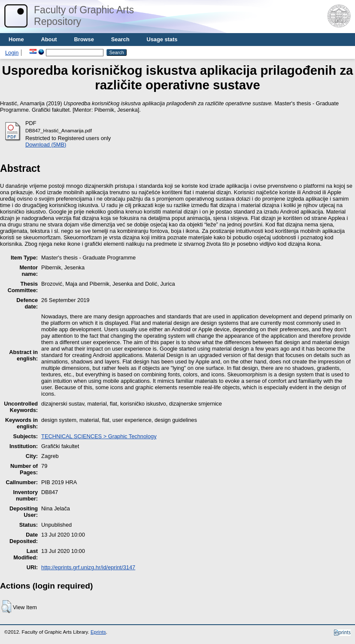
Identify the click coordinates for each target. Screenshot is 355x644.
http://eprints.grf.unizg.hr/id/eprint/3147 (88, 567)
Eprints (98, 632)
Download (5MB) (46, 145)
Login (12, 53)
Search (120, 39)
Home (16, 39)
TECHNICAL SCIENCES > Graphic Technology (99, 436)
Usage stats (162, 39)
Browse (84, 39)
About (49, 39)
